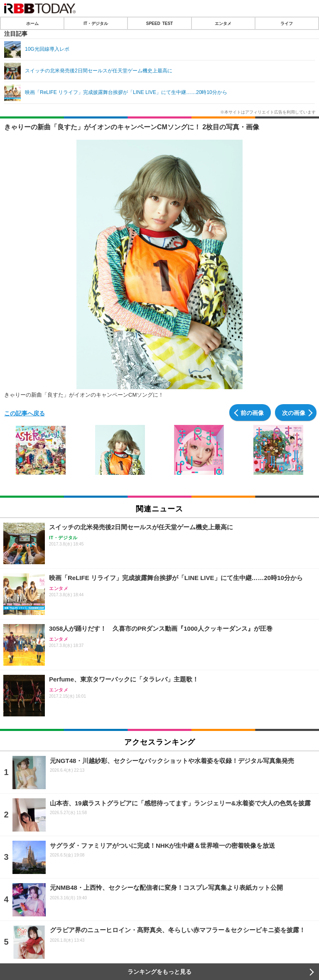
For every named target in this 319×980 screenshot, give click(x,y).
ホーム (32, 23)
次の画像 (294, 412)
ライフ (287, 23)
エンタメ (223, 23)
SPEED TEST (159, 23)
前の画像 (252, 412)
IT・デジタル (96, 23)
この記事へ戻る (25, 413)
